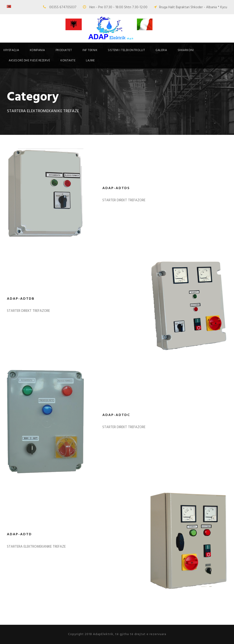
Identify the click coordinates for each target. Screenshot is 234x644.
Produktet (64, 50)
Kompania (37, 50)
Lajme (90, 61)
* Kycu (222, 7)
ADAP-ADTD (19, 534)
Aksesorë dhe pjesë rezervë (29, 61)
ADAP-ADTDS (116, 188)
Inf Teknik (90, 50)
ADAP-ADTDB (21, 299)
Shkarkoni (186, 50)
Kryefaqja (11, 50)
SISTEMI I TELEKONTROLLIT (126, 50)
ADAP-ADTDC (116, 415)
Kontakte (68, 61)
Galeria (161, 50)
